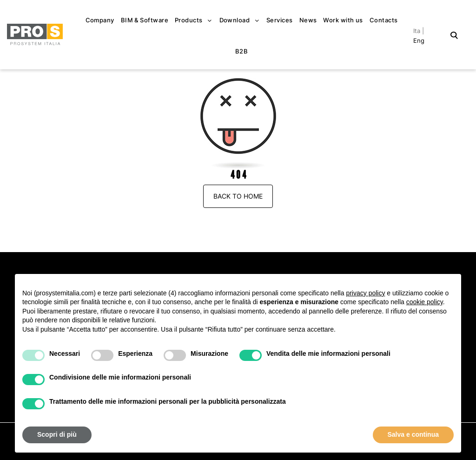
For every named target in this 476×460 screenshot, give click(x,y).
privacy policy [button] (365, 293)
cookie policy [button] (425, 302)
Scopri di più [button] (57, 434)
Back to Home (238, 196)
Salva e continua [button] (413, 434)
